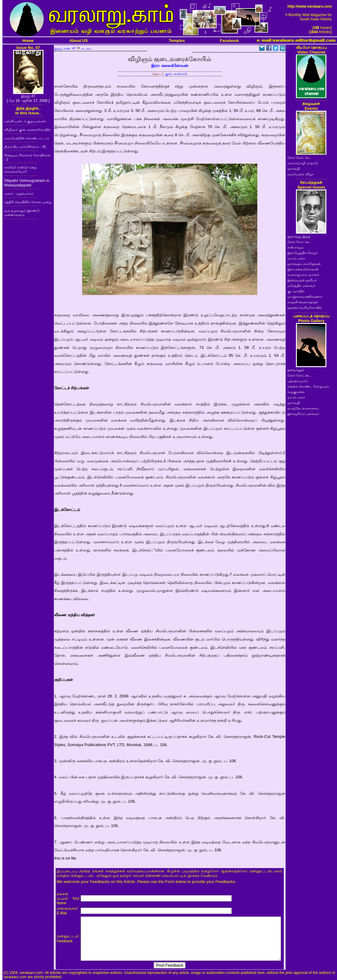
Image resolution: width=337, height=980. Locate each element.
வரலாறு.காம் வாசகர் (303, 275)
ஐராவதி (294, 169)
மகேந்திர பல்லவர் (301, 286)
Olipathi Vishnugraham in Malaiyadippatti (27, 183)
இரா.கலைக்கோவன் (303, 269)
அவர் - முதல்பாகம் (19, 193)
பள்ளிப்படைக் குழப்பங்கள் (25, 121)
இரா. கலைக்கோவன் (170, 66)
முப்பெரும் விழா (301, 174)
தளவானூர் (296, 370)
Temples (177, 41)
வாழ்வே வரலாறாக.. (304, 408)
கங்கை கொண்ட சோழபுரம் (308, 386)
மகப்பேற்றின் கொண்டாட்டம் (27, 138)
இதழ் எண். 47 (65, 48)
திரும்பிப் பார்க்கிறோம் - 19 (25, 147)
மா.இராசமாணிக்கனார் (305, 297)
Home (28, 41)
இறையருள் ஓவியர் (302, 280)
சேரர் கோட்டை (299, 158)
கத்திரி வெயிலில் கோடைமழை (28, 202)
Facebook (229, 41)
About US (79, 41)
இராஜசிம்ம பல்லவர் (303, 414)
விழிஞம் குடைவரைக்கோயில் (27, 130)
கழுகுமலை (296, 392)
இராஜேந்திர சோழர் (303, 253)
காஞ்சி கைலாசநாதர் (303, 302)
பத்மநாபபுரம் (298, 381)
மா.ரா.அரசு (296, 258)
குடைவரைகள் (176, 74)
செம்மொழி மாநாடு (303, 163)
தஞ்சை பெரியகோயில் (305, 308)
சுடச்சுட (87, 48)
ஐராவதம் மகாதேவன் (304, 264)
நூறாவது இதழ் (299, 236)
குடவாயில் (296, 291)
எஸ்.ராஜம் (296, 247)
